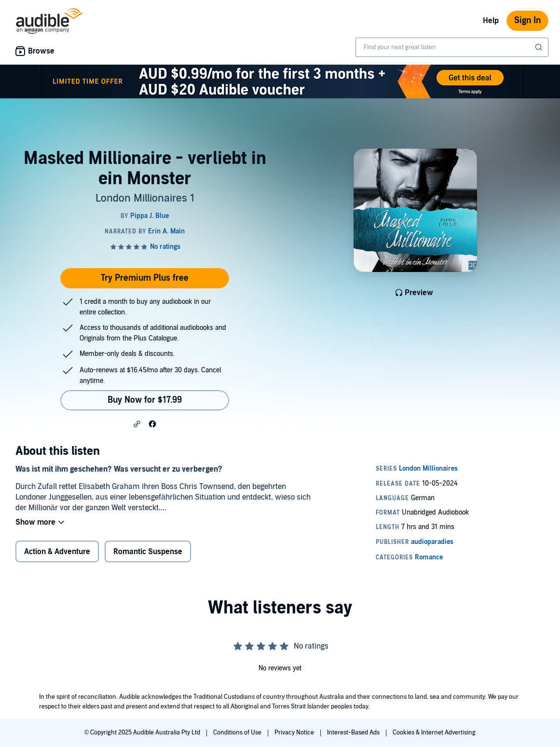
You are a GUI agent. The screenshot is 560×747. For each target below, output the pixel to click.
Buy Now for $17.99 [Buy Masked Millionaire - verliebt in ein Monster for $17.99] (145, 400)
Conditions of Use (238, 733)
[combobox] (452, 47)
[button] (137, 423)
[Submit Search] (540, 47)
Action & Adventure (57, 552)
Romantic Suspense (148, 552)
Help (491, 21)
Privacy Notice (295, 733)
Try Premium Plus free (145, 278)
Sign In (527, 20)
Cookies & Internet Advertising (434, 733)
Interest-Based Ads (354, 733)
